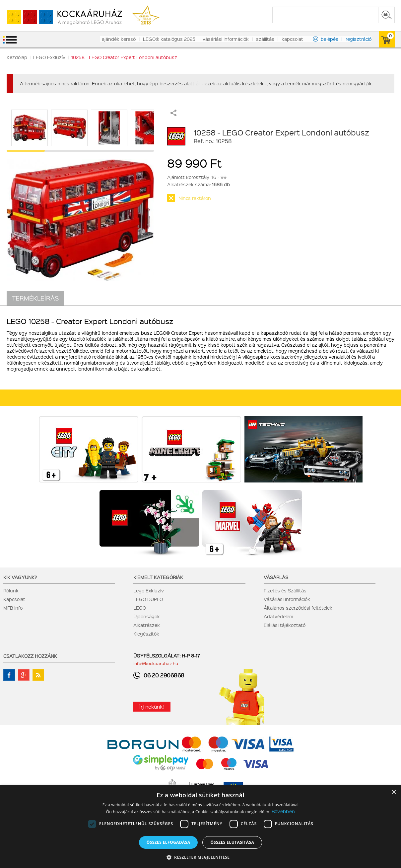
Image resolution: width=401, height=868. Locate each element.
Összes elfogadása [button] (168, 842)
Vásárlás (276, 577)
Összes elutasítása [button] (232, 842)
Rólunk (11, 590)
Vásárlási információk (287, 599)
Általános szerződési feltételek (298, 608)
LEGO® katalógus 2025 (169, 39)
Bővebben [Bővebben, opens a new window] (283, 811)
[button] (201, 857)
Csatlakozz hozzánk (30, 656)
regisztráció (359, 39)
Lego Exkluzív (149, 590)
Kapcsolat (14, 599)
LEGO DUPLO (148, 599)
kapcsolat (292, 39)
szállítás (265, 39)
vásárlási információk (226, 39)
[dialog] (200, 827)
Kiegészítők (146, 634)
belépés (330, 39)
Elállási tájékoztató (285, 625)
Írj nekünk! (152, 707)
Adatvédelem (278, 616)
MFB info (13, 608)
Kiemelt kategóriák (158, 577)
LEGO (140, 608)
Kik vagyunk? (20, 577)
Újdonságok (147, 616)
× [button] (394, 792)
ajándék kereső (119, 39)
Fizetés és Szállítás (285, 590)
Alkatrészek (147, 625)
